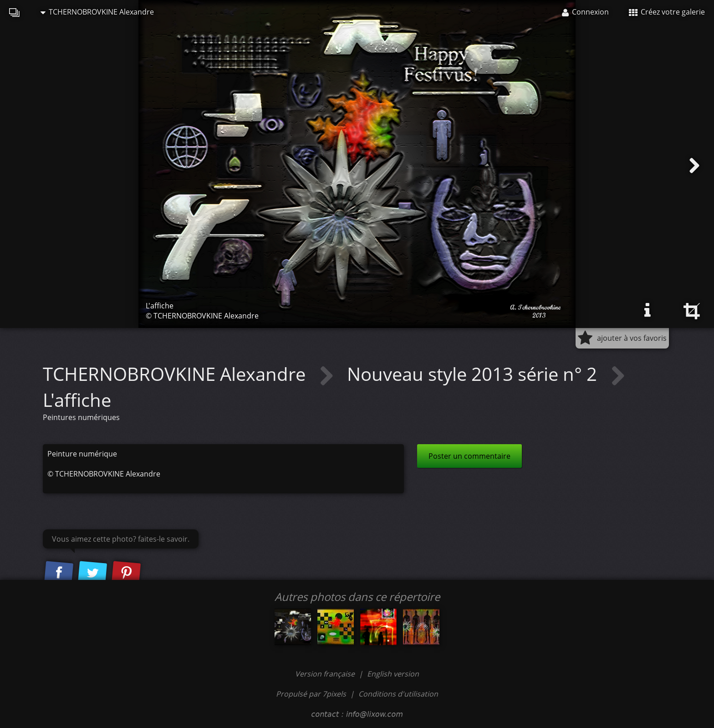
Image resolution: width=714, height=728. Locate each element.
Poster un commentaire (469, 456)
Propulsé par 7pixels (311, 694)
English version (393, 674)
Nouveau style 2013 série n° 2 (474, 374)
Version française (326, 674)
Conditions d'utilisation (398, 694)
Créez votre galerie (667, 12)
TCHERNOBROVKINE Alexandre (97, 12)
